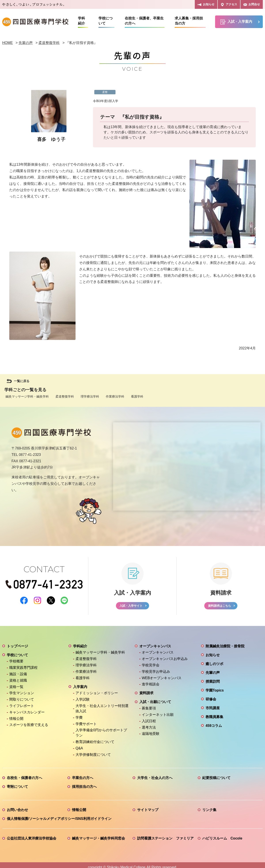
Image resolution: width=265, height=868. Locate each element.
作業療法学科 (115, 396)
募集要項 (149, 710)
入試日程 (149, 723)
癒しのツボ (214, 666)
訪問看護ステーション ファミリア (165, 840)
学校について (106, 21)
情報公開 (16, 720)
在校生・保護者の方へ (25, 780)
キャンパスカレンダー (27, 714)
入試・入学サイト (131, 607)
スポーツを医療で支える (29, 727)
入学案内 (80, 689)
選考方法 (149, 729)
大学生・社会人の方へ (155, 780)
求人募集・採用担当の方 (189, 21)
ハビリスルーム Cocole (222, 840)
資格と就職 (18, 682)
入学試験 (83, 701)
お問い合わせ (17, 812)
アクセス (229, 5)
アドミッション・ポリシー (97, 695)
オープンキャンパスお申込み (165, 661)
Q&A (79, 750)
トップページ (17, 648)
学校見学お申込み (156, 674)
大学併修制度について (93, 756)
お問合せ (252, 5)
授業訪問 (213, 683)
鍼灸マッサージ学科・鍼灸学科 (27, 396)
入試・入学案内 (236, 22)
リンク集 (209, 812)
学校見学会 (151, 667)
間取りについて (22, 701)
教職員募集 (214, 719)
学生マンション (22, 695)
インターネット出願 (158, 717)
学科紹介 (81, 21)
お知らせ (206, 5)
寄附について (17, 788)
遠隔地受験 (151, 736)
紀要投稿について (216, 780)
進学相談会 (151, 686)
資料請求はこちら (219, 607)
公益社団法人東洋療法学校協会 (32, 840)
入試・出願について (155, 704)
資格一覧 (16, 689)
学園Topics (215, 692)
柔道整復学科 (65, 396)
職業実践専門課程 (23, 670)
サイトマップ (148, 812)
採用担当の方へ (84, 788)
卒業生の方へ (83, 780)
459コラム (214, 727)
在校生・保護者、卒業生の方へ (144, 21)
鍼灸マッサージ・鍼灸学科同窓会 (98, 840)
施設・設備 (18, 676)
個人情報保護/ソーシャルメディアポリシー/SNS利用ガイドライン (59, 820)
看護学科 (137, 396)
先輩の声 (213, 674)
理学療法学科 (90, 396)
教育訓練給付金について (95, 744)
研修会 (211, 701)
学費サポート (86, 726)
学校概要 (16, 663)
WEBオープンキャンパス (162, 680)
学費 (79, 719)
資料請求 (146, 695)
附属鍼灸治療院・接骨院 (225, 648)
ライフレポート (22, 708)
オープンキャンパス (155, 648)
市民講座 (213, 710)
